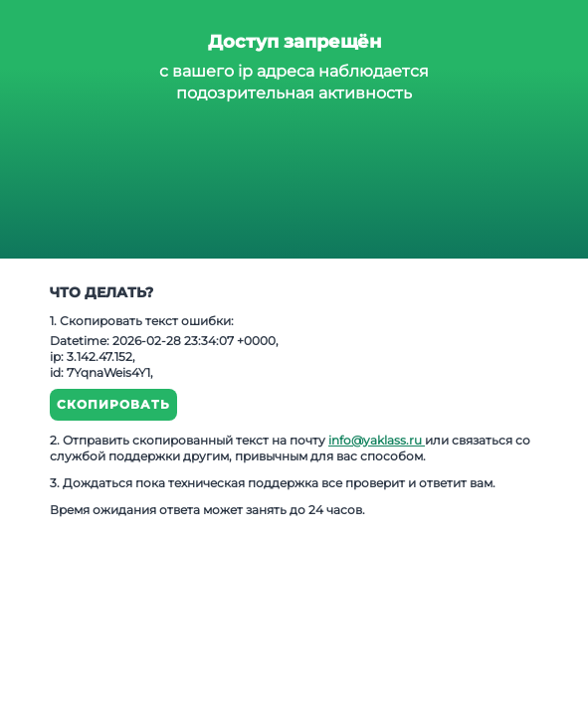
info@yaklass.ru (377, 440)
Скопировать (113, 404)
